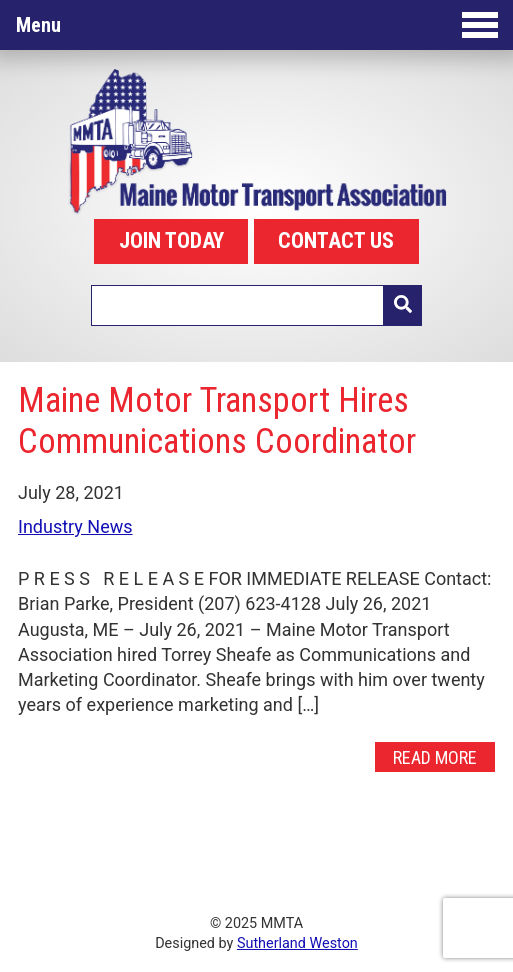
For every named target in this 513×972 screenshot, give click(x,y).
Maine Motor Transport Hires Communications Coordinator (217, 421)
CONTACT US (336, 240)
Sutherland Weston (297, 943)
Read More (435, 756)
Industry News (75, 526)
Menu (257, 25)
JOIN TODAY (171, 240)
